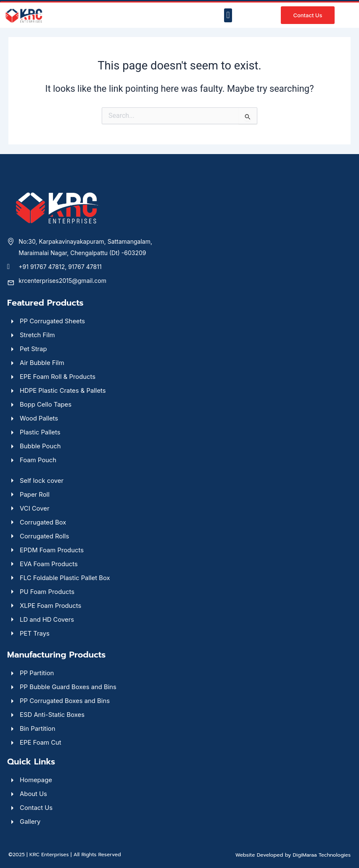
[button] (228, 15)
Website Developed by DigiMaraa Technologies (293, 855)
